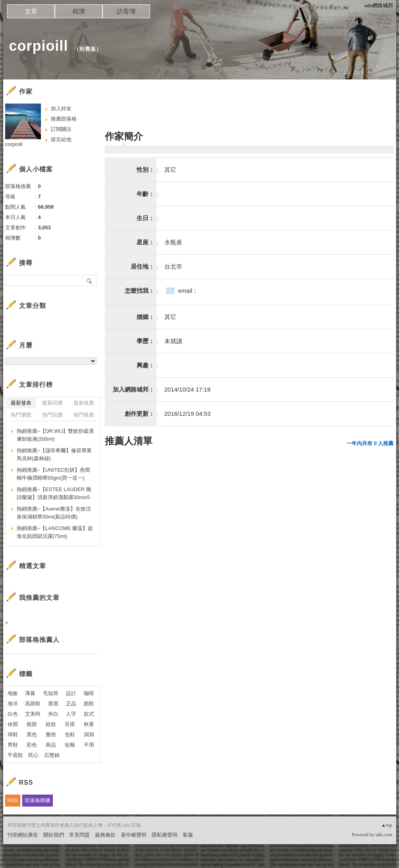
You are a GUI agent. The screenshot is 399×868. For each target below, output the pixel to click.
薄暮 (30, 693)
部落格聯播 (38, 800)
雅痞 (51, 735)
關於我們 (54, 835)
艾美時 (33, 714)
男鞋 (13, 745)
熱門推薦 (84, 415)
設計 (71, 693)
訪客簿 (126, 11)
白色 (13, 714)
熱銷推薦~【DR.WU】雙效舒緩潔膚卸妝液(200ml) (55, 435)
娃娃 (51, 724)
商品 (51, 745)
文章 (31, 11)
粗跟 (32, 724)
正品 (71, 704)
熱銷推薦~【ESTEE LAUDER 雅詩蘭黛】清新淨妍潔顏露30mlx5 (54, 493)
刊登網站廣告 (23, 835)
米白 (53, 714)
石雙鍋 (52, 755)
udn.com (384, 835)
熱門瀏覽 (21, 415)
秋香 (89, 724)
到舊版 (88, 49)
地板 (13, 693)
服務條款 (105, 835)
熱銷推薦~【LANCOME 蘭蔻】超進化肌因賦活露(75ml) (55, 532)
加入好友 (61, 108)
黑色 (32, 735)
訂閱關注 (61, 129)
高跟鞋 (33, 704)
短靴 (70, 745)
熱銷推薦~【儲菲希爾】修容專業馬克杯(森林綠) (54, 454)
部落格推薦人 (39, 640)
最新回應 (52, 403)
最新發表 (21, 403)
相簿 (79, 11)
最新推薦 (84, 403)
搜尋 (90, 280)
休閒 (13, 724)
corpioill (39, 46)
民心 (33, 755)
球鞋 (13, 735)
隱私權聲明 (165, 835)
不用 (89, 745)
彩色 (32, 745)
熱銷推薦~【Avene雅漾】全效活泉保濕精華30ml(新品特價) (54, 513)
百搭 (70, 724)
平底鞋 (15, 755)
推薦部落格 (64, 119)
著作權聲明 (134, 835)
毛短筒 (51, 693)
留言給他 (61, 139)
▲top (386, 825)
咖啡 (89, 693)
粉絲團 (15, 862)
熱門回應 (52, 415)
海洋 (13, 704)
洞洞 (89, 735)
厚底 (53, 704)
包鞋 (70, 735)
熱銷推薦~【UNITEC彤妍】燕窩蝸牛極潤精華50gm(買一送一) (54, 474)
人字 (71, 714)
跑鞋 (89, 704)
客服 (188, 835)
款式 (89, 714)
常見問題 (79, 835)
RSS (13, 800)
